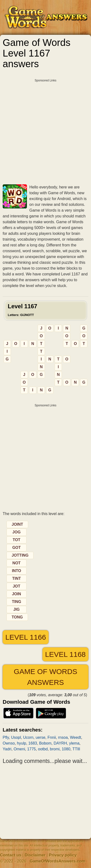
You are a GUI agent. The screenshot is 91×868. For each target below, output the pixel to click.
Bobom (45, 743)
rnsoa (63, 737)
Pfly (6, 737)
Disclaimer (35, 855)
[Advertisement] (45, 130)
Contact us (11, 855)
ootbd (43, 749)
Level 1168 (65, 654)
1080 (66, 749)
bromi (55, 749)
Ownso (9, 743)
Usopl (16, 737)
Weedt (75, 737)
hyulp (22, 743)
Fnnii (52, 737)
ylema (74, 743)
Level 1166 (26, 637)
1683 (33, 743)
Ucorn (28, 737)
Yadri (7, 749)
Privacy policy (63, 855)
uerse (41, 737)
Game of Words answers (46, 677)
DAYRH (60, 743)
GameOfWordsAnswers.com (57, 861)
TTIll (76, 749)
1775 (32, 749)
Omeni (19, 749)
